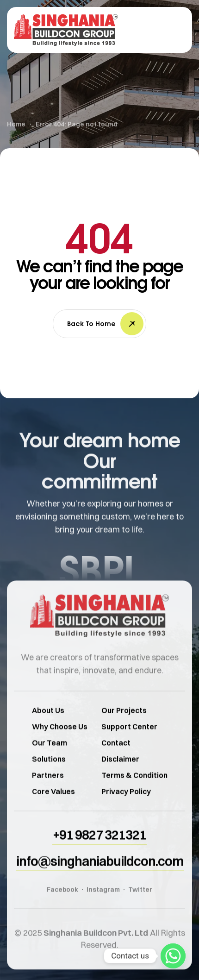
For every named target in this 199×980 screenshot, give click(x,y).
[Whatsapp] (173, 956)
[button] (99, 849)
